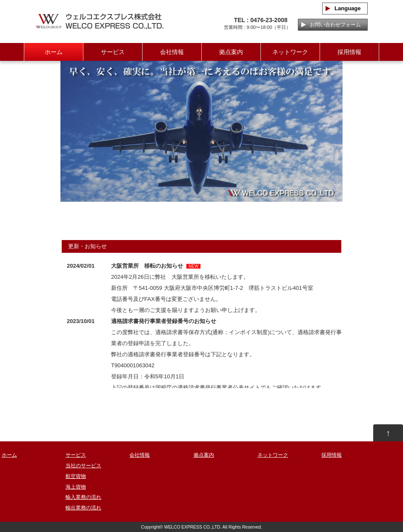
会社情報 (172, 52)
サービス (113, 52)
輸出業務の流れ (83, 508)
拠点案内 (231, 52)
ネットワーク (290, 52)
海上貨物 (76, 487)
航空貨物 (76, 476)
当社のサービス (83, 466)
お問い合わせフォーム (333, 25)
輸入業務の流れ (83, 497)
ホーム (54, 52)
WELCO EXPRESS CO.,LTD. (193, 527)
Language (345, 8)
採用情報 (349, 52)
